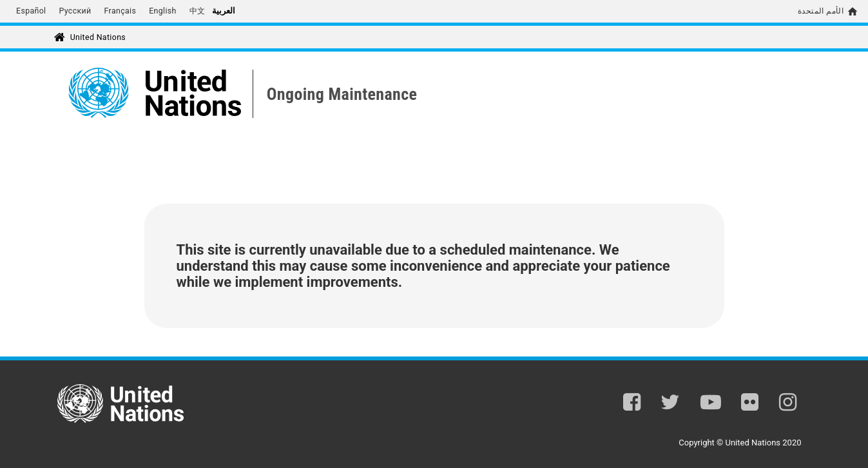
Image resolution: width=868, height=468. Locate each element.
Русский (75, 11)
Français (121, 11)
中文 (198, 11)
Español (31, 11)
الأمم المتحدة (821, 11)
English (163, 11)
